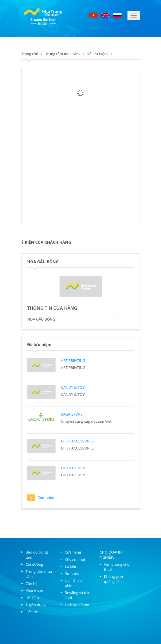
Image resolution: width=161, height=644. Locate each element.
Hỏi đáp (32, 598)
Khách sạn (34, 591)
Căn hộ (32, 584)
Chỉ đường (34, 564)
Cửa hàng (73, 552)
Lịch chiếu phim (73, 583)
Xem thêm (41, 498)
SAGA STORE (72, 414)
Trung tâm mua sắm (62, 54)
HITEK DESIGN (73, 468)
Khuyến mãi (75, 559)
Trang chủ (30, 54)
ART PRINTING (73, 360)
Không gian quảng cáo (114, 579)
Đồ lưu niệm (97, 54)
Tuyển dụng (36, 605)
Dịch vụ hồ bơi (77, 605)
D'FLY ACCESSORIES (78, 441)
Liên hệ (32, 612)
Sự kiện (71, 566)
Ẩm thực (72, 573)
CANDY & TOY (73, 387)
